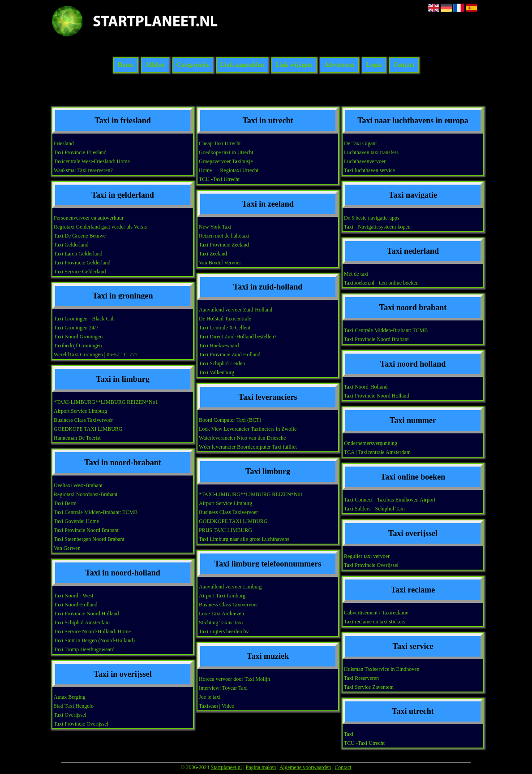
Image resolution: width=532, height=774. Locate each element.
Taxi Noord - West (73, 596)
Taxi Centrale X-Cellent (225, 328)
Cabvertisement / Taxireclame (376, 613)
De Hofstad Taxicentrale (225, 319)
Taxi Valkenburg (217, 372)
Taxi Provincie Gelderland (82, 263)
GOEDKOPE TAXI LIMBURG (88, 429)
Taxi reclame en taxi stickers (375, 622)
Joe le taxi (210, 697)
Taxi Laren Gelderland (78, 254)
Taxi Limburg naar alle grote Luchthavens (244, 539)
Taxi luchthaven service (369, 170)
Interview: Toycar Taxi (223, 688)
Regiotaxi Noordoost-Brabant (86, 494)
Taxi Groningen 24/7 (76, 328)
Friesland (64, 143)
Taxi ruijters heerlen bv (224, 631)
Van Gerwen (67, 548)
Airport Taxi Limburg (222, 596)
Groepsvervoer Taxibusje (226, 161)
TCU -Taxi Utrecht (219, 179)
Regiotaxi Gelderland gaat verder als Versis (100, 227)
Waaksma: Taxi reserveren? (83, 170)
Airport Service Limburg (80, 411)
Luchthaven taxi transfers (371, 152)
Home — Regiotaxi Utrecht (229, 170)
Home (125, 65)
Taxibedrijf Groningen (78, 346)
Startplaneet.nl (226, 767)
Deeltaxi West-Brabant (78, 485)
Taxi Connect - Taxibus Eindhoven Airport (390, 500)
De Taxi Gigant (360, 143)
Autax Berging (70, 697)
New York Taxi (215, 227)
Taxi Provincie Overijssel (81, 724)
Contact (404, 65)
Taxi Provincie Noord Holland (86, 614)
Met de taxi (356, 274)
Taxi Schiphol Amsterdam (82, 623)
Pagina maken (261, 767)
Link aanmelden (242, 65)
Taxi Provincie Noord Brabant (86, 530)
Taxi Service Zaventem (369, 687)
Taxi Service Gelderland (80, 272)
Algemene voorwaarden (305, 767)
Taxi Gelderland (71, 245)
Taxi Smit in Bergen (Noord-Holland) (94, 640)
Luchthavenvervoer (365, 161)
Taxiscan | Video (217, 706)
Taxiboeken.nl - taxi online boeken (381, 283)
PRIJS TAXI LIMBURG (225, 530)
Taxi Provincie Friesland (80, 152)
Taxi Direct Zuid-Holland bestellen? (238, 337)
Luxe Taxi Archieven (221, 614)
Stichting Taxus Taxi (221, 623)
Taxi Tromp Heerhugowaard (84, 649)
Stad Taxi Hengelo (74, 706)
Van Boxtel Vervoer (220, 263)
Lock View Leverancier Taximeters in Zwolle (248, 429)
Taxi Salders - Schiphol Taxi (374, 509)
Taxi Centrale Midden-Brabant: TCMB (96, 512)
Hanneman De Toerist (77, 438)
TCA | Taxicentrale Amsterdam (377, 452)
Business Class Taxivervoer (83, 420)
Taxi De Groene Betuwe (80, 236)
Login (374, 65)
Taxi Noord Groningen (78, 337)
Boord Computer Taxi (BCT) (230, 420)
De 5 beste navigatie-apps (372, 218)
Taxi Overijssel (70, 715)
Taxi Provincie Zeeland (224, 245)
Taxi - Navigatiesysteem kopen (377, 227)
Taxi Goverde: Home (76, 521)
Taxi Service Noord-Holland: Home (92, 631)
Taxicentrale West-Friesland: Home (92, 161)
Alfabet (155, 65)
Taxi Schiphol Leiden (222, 363)
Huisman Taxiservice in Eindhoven (382, 669)
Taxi (349, 734)
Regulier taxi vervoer (367, 556)
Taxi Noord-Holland (75, 605)
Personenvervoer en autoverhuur (89, 218)
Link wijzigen (294, 65)
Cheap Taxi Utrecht (220, 143)
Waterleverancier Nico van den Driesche (242, 438)
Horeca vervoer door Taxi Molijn (234, 679)
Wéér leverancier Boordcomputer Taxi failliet (248, 447)
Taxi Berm (65, 503)
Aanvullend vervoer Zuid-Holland (236, 310)
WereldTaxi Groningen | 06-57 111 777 (96, 355)
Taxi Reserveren (361, 678)
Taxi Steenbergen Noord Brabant (89, 539)
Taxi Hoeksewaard (219, 346)
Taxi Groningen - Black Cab (84, 319)
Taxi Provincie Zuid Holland (230, 355)
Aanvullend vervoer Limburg (230, 587)
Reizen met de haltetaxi (224, 236)
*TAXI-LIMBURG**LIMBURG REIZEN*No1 (106, 402)
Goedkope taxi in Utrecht (226, 152)
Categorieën (193, 65)
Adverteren (339, 65)
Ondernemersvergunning (371, 443)
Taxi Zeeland (213, 254)
